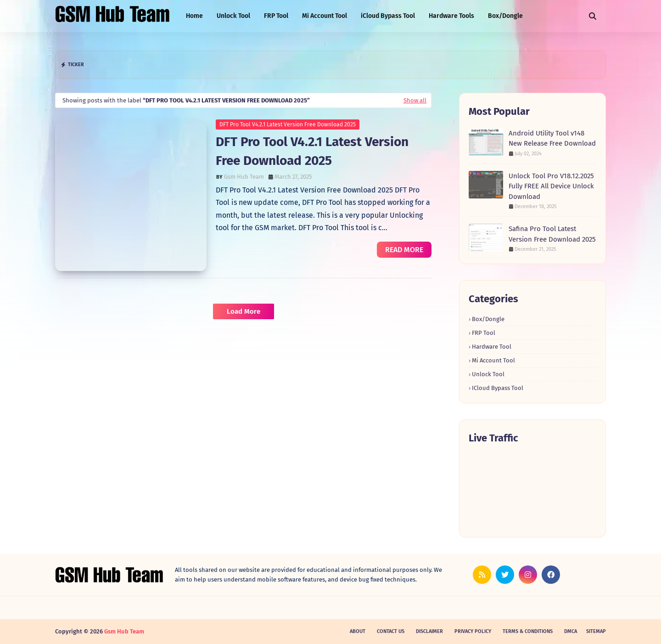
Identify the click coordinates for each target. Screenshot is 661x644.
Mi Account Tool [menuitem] (325, 16)
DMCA (571, 631)
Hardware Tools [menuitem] (451, 16)
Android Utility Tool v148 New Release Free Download (552, 138)
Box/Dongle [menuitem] (505, 16)
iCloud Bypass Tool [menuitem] (388, 16)
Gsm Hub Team (244, 177)
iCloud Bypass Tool (498, 388)
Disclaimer (429, 631)
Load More (244, 311)
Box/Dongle (488, 319)
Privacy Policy (473, 631)
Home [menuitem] (194, 16)
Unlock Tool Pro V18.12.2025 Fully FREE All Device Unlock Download (551, 186)
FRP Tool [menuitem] (276, 16)
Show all (415, 100)
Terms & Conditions (528, 631)
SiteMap (596, 631)
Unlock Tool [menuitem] (233, 16)
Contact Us (391, 631)
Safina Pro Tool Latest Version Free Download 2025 (552, 234)
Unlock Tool (488, 374)
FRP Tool (484, 333)
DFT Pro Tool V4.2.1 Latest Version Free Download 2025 (288, 124)
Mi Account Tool (493, 360)
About (358, 631)
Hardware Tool (492, 347)
